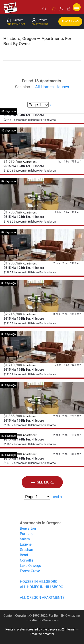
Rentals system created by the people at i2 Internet (40, 629)
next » (57, 496)
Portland (27, 533)
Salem (25, 539)
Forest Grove (30, 571)
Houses (62, 87)
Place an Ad (70, 21)
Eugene (26, 544)
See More (42, 482)
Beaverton (28, 528)
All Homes (44, 87)
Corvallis (27, 560)
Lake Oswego (31, 565)
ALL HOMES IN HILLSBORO (42, 587)
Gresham (27, 549)
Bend (24, 555)
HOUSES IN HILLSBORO (39, 581)
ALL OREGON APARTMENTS (42, 597)
